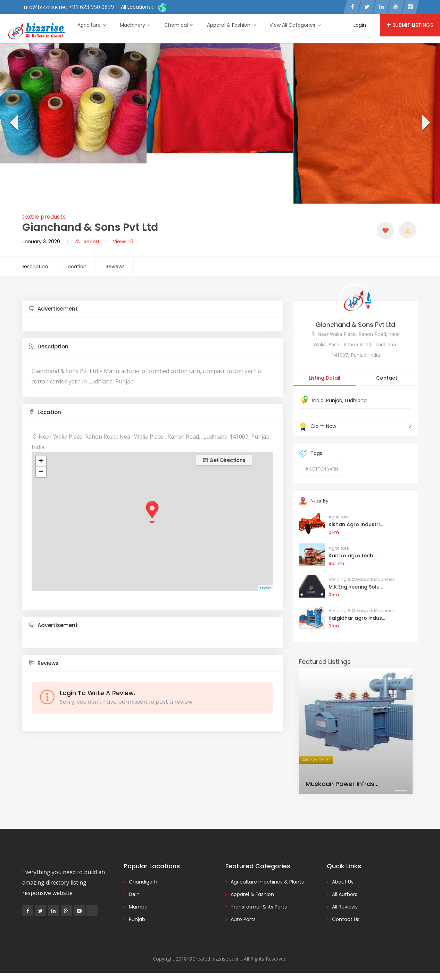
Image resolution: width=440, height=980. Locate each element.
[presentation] (13, 124)
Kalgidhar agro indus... (357, 618)
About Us (343, 882)
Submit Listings (410, 25)
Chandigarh (143, 882)
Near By (314, 501)
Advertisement (53, 309)
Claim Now (356, 426)
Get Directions (224, 460)
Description (34, 267)
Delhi (135, 894)
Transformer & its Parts (259, 907)
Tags (310, 454)
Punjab (334, 400)
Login (360, 25)
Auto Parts (243, 919)
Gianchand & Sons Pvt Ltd (355, 325)
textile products (44, 217)
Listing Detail (325, 378)
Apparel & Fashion (231, 25)
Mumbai (139, 907)
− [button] (41, 472)
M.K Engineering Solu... (356, 587)
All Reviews (345, 907)
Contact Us (346, 919)
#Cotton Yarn (321, 469)
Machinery (135, 25)
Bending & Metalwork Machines (362, 579)
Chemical (179, 25)
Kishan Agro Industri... (356, 524)
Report (87, 242)
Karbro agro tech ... (353, 556)
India (318, 400)
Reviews (115, 267)
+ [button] (41, 462)
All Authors (345, 894)
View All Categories (295, 25)
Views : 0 (123, 242)
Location (76, 267)
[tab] (152, 309)
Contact (387, 378)
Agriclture (92, 25)
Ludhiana (356, 400)
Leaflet (265, 588)
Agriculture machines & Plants (267, 882)
